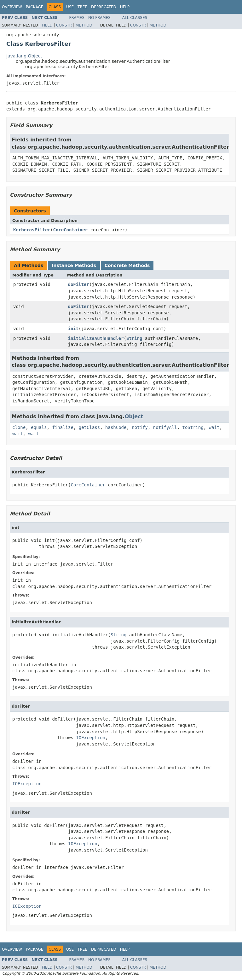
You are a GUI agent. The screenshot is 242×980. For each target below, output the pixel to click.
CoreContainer (70, 230)
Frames (77, 18)
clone (19, 427)
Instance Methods (74, 265)
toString (193, 427)
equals (39, 427)
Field (47, 25)
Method (84, 25)
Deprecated (104, 7)
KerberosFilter (32, 230)
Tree (82, 7)
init (73, 329)
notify (140, 427)
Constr (64, 25)
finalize (63, 427)
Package (35, 7)
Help (125, 7)
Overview (12, 7)
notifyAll (165, 427)
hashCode (116, 427)
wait (214, 427)
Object (134, 416)
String (134, 338)
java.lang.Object (24, 56)
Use (70, 7)
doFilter (79, 284)
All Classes (135, 18)
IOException (91, 738)
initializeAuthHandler (96, 338)
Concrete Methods (127, 265)
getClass (89, 427)
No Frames (99, 18)
